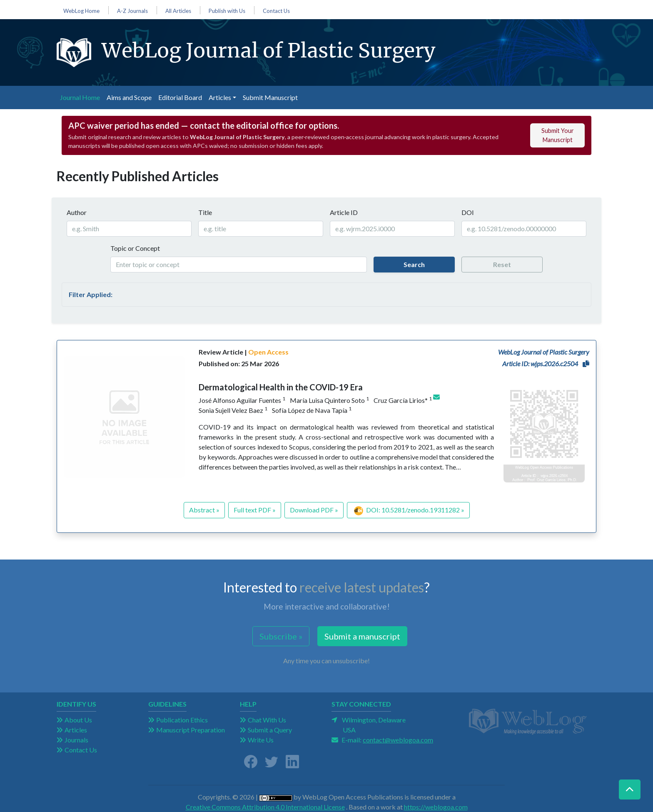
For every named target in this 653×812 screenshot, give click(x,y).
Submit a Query (270, 730)
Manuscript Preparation (191, 730)
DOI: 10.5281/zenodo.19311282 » (409, 511)
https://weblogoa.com (436, 807)
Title (205, 212)
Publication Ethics (182, 720)
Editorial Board (180, 97)
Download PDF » (314, 510)
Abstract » (204, 510)
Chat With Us (267, 720)
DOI (468, 212)
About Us (78, 720)
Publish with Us (227, 11)
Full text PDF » (255, 510)
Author (77, 212)
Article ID (344, 212)
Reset (502, 264)
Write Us (261, 740)
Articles (76, 730)
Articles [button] (220, 97)
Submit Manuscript (270, 97)
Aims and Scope (129, 97)
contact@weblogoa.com (398, 740)
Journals (76, 740)
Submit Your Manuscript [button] (558, 135)
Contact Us (276, 11)
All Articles (178, 11)
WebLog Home (81, 11)
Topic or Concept (135, 248)
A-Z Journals (132, 11)
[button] (586, 364)
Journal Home (82, 97)
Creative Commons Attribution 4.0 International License (265, 807)
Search (414, 264)
